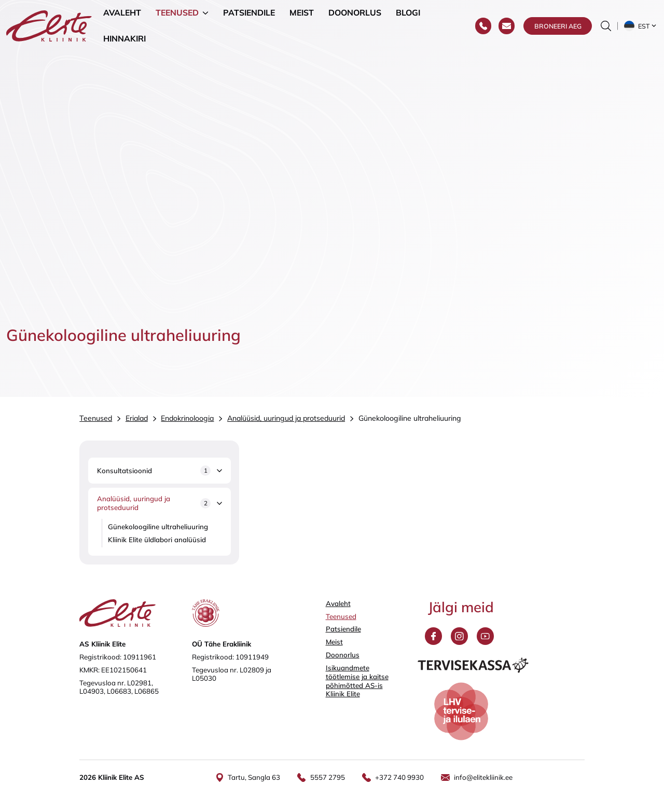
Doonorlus (355, 12)
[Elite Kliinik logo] (49, 25)
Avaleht (122, 12)
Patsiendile (249, 12)
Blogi (408, 12)
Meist (302, 12)
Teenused (177, 12)
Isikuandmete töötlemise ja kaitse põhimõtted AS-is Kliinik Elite (357, 681)
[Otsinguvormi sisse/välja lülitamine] (606, 26)
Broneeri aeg (558, 26)
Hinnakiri (125, 38)
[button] (641, 26)
